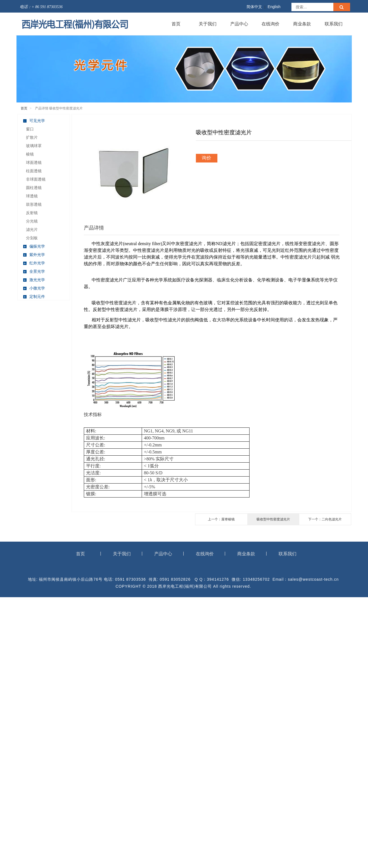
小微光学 (34, 288)
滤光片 (32, 229)
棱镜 (30, 154)
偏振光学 (34, 246)
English (274, 7)
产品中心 (239, 24)
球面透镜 (34, 162)
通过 (316, 250)
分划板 (32, 238)
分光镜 (32, 221)
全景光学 (34, 272)
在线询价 (270, 24)
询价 (206, 158)
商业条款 (302, 24)
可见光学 (34, 121)
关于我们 (208, 24)
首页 (176, 24)
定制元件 (34, 297)
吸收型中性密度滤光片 (273, 519)
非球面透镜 (36, 179)
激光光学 (34, 280)
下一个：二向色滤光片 (325, 519)
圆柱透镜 (34, 188)
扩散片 (32, 137)
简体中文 (254, 7)
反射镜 (32, 213)
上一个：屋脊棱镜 (221, 519)
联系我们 (334, 24)
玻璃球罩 (34, 146)
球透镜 (32, 196)
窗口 (30, 129)
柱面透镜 (34, 171)
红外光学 (34, 263)
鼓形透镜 (34, 204)
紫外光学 (34, 255)
